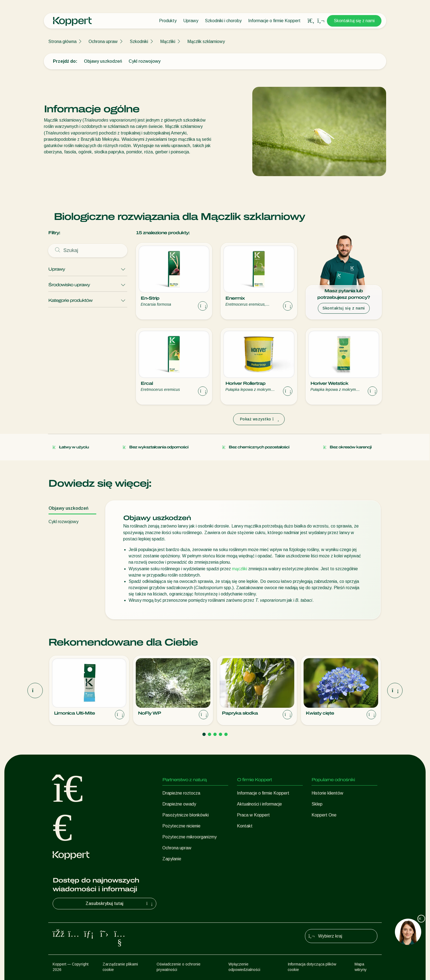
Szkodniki (139, 41)
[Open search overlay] (311, 21)
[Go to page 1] (204, 734)
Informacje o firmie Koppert (274, 21)
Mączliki (168, 41)
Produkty (168, 21)
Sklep (317, 804)
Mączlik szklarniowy (206, 41)
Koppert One (324, 815)
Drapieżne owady (179, 804)
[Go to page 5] (226, 734)
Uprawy (191, 21)
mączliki (240, 569)
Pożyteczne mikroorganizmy (189, 837)
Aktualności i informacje (259, 804)
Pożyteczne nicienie (181, 826)
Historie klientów (327, 793)
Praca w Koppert (253, 815)
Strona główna (62, 41)
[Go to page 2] (210, 734)
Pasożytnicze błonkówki (186, 815)
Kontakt (245, 826)
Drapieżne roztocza (181, 793)
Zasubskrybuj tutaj (120, 904)
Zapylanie (172, 859)
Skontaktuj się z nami (354, 21)
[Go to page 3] (215, 734)
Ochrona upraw (103, 41)
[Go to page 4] (220, 734)
